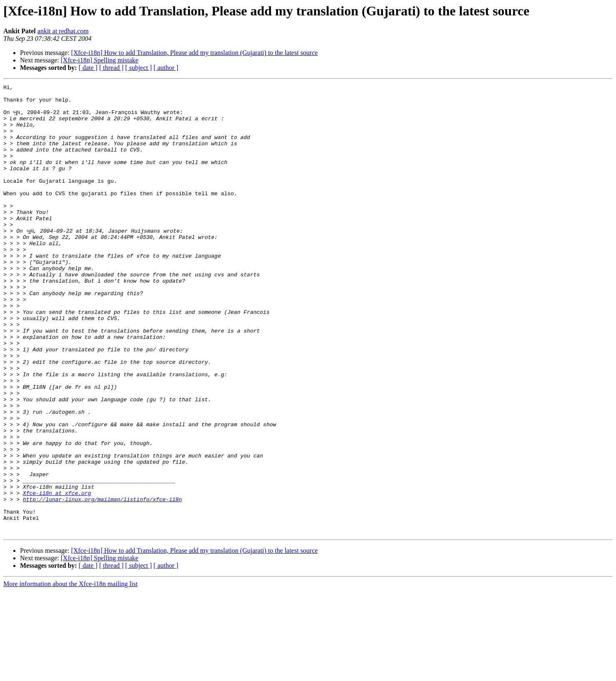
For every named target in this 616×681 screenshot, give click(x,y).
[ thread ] (111, 68)
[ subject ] (139, 68)
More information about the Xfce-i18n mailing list (71, 674)
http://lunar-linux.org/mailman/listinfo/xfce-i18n (102, 583)
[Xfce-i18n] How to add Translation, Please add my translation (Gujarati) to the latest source (195, 53)
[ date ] (88, 68)
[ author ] (166, 68)
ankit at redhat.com (63, 31)
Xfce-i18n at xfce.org (57, 575)
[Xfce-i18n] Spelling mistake (100, 60)
